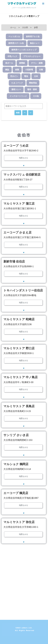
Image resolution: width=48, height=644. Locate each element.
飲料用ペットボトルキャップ (24, 50)
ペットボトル (14, 36)
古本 (36, 76)
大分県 (25, 27)
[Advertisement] (24, 573)
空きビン (14, 76)
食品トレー (35, 43)
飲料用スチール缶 (16, 43)
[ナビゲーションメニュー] (43, 4)
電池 (26, 76)
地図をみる (23, 158)
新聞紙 (22, 63)
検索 (18, 113)
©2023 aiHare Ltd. (24, 628)
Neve (13, 641)
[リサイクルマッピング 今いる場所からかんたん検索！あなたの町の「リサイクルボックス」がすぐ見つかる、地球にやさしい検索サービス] (22, 4)
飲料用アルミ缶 (33, 36)
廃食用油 (33, 83)
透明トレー (16, 89)
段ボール (9, 63)
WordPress (32, 641)
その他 (36, 96)
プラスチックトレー (32, 56)
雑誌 (7, 70)
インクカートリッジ (18, 96)
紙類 (17, 70)
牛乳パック (12, 56)
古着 (41, 70)
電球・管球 (32, 89)
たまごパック (17, 83)
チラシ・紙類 (37, 63)
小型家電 (29, 70)
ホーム (13, 27)
